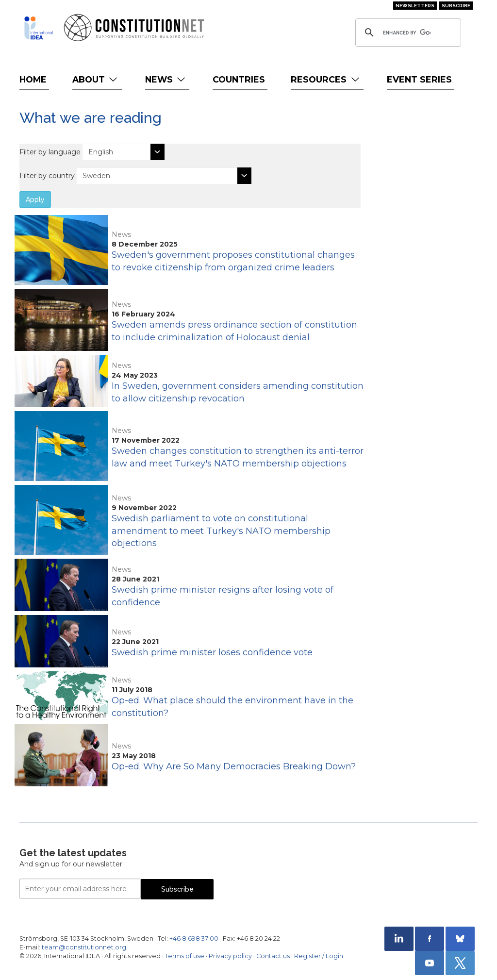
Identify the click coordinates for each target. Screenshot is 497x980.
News (166, 79)
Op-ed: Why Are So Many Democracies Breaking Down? (234, 766)
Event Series (419, 79)
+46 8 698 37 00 (194, 938)
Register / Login (319, 956)
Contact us (273, 956)
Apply (35, 199)
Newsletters (415, 6)
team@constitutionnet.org (84, 947)
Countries (239, 79)
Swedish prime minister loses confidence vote (212, 652)
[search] (407, 33)
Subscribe (456, 6)
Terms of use (185, 956)
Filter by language (50, 152)
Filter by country (47, 176)
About (96, 79)
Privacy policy (230, 956)
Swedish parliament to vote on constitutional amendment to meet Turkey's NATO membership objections (221, 531)
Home (33, 79)
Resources (326, 79)
